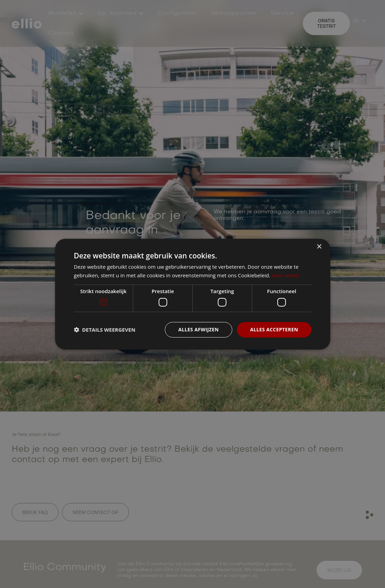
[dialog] (192, 294)
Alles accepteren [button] (274, 329)
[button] (105, 330)
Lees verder (286, 275)
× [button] (319, 247)
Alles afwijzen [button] (199, 329)
